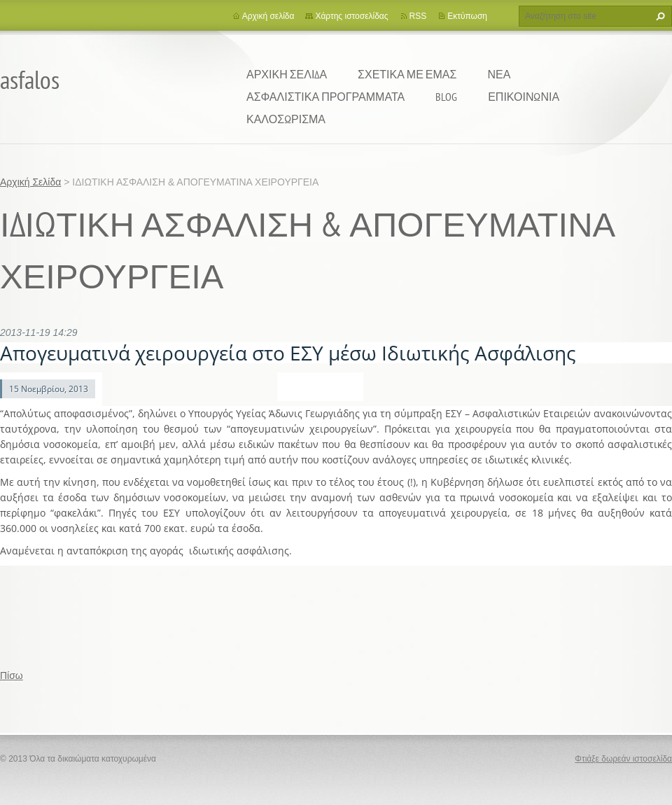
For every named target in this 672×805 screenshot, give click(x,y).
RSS (418, 16)
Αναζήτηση (659, 16)
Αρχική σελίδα (268, 16)
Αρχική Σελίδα (287, 74)
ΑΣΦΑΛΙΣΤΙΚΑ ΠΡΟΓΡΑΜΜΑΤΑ (325, 97)
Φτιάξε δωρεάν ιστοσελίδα (623, 759)
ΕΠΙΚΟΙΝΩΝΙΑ (524, 97)
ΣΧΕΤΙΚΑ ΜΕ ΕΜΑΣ (407, 74)
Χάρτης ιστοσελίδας (351, 16)
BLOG (446, 97)
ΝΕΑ (499, 74)
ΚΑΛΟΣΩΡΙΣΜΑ (286, 119)
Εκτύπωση (467, 16)
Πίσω (12, 675)
